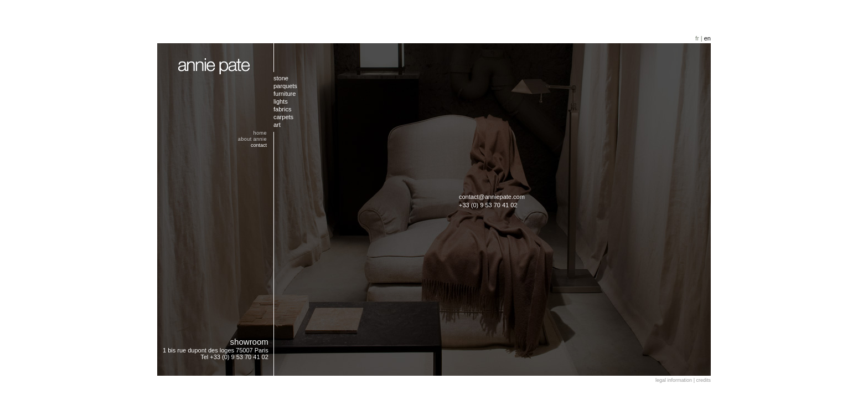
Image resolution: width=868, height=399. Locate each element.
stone (281, 78)
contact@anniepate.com (492, 197)
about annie (252, 139)
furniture (285, 94)
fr (697, 38)
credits (703, 380)
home (260, 133)
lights (281, 101)
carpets (283, 117)
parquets (285, 86)
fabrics (282, 109)
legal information (674, 380)
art (277, 125)
